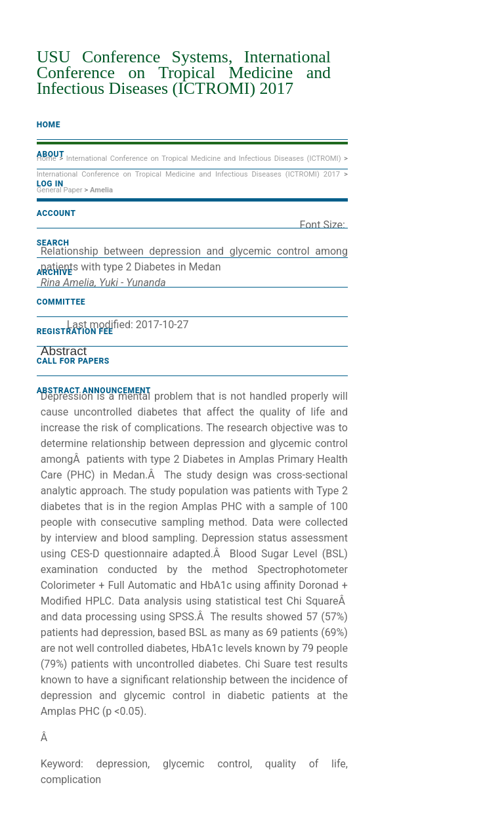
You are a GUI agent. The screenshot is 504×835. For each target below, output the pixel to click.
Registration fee (75, 332)
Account (56, 213)
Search (53, 243)
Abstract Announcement (94, 391)
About (51, 154)
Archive (55, 272)
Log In (50, 184)
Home (49, 125)
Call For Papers (73, 361)
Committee (61, 302)
